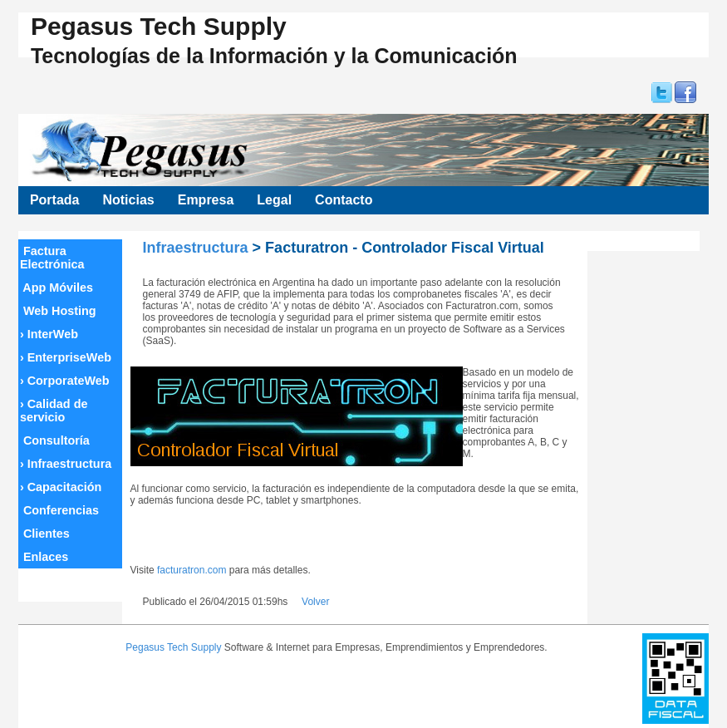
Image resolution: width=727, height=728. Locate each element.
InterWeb (49, 334)
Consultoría (55, 440)
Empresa (206, 200)
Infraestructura (66, 464)
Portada (55, 200)
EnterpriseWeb (66, 357)
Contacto (344, 200)
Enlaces (44, 557)
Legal (274, 200)
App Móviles (56, 288)
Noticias (128, 200)
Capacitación (61, 487)
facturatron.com (192, 570)
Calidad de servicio (54, 411)
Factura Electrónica (52, 258)
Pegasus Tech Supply (173, 647)
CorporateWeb (65, 381)
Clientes (45, 534)
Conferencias (59, 510)
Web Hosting (58, 311)
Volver (315, 602)
